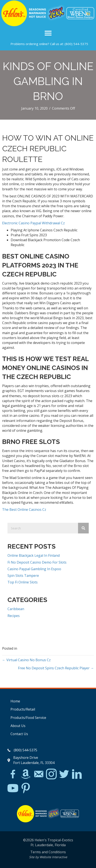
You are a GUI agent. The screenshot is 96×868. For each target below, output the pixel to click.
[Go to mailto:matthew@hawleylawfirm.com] (38, 775)
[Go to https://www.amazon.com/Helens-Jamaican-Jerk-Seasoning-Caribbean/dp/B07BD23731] (26, 774)
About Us (18, 726)
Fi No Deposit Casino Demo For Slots (37, 562)
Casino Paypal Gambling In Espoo (34, 569)
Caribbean (16, 609)
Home (15, 701)
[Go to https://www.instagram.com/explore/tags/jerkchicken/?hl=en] (51, 774)
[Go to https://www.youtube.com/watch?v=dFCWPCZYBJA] (13, 788)
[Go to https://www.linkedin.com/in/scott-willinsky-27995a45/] (77, 774)
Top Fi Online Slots (23, 582)
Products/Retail (23, 709)
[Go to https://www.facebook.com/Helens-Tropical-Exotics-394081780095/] (13, 775)
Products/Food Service (28, 718)
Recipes (14, 616)
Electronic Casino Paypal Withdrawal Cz (33, 223)
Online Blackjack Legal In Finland (34, 555)
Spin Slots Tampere (23, 576)
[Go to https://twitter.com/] (64, 774)
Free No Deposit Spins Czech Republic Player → (56, 668)
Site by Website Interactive (48, 857)
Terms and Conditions (48, 852)
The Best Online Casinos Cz (24, 510)
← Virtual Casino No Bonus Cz (26, 660)
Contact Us (19, 734)
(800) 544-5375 (76, 44)
